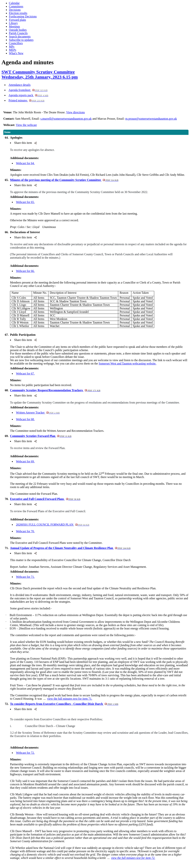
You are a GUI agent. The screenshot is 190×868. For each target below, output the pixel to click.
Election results (18, 13)
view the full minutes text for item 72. (133, 858)
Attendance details (20, 85)
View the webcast (26, 125)
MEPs (13, 50)
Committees (16, 6)
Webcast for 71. (25, 577)
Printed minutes (26, 100)
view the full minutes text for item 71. (70, 699)
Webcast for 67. (25, 374)
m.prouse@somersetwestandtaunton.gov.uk (151, 119)
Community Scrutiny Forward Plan (41, 436)
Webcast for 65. (25, 202)
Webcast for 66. (25, 271)
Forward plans (17, 20)
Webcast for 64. (25, 163)
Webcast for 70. (25, 531)
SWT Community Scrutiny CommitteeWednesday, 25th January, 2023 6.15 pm (40, 74)
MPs (12, 47)
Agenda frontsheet (28, 90)
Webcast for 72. (25, 753)
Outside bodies (18, 30)
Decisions (15, 10)
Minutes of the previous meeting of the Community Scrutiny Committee (64, 180)
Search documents (20, 37)
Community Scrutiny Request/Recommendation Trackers (55, 390)
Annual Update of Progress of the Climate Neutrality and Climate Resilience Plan (70, 548)
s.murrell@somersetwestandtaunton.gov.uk (66, 119)
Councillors (16, 43)
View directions (75, 112)
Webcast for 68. (25, 419)
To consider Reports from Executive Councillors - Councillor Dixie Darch (64, 704)
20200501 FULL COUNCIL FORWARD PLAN (53, 525)
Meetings (14, 26)
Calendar (14, 3)
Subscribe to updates (21, 40)
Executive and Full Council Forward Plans (45, 499)
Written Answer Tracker (38, 413)
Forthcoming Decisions (23, 16)
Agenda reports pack (28, 95)
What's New (16, 53)
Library (13, 23)
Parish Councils (18, 33)
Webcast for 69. (25, 461)
